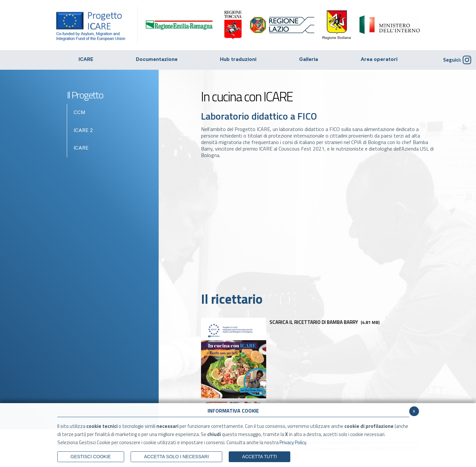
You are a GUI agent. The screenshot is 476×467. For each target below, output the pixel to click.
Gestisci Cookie (91, 457)
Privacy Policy (293, 442)
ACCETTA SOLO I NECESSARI (176, 457)
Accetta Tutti (260, 457)
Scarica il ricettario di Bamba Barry (290, 322)
